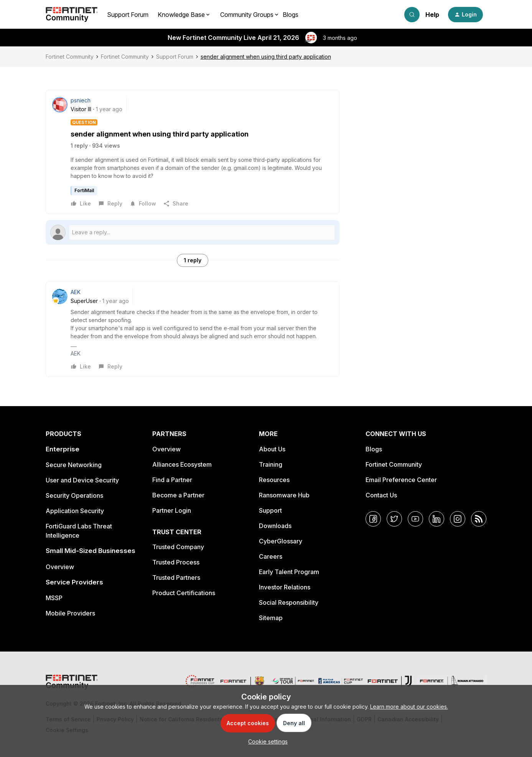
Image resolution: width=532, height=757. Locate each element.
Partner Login (172, 510)
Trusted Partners (176, 578)
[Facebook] (373, 519)
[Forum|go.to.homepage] (72, 15)
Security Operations (74, 495)
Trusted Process (176, 562)
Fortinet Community (70, 57)
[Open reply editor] (193, 232)
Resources (274, 480)
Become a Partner (178, 495)
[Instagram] (458, 519)
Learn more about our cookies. (409, 707)
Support (270, 510)
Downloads (275, 526)
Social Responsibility (289, 602)
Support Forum (128, 15)
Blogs (291, 15)
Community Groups (247, 15)
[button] (465, 15)
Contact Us (381, 495)
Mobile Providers (70, 613)
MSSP (54, 598)
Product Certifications (184, 593)
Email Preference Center (401, 480)
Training (271, 464)
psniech (81, 100)
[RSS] (479, 519)
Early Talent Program (289, 572)
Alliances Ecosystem (182, 464)
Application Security (75, 511)
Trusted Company (178, 547)
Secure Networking (74, 465)
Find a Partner (172, 480)
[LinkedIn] (436, 519)
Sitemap (271, 618)
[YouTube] (415, 519)
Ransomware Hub (284, 495)
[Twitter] (394, 519)
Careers (271, 556)
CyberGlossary (281, 541)
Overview (60, 567)
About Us (272, 449)
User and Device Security (82, 480)
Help (432, 15)
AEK (76, 292)
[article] (193, 329)
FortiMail (84, 190)
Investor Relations (285, 587)
